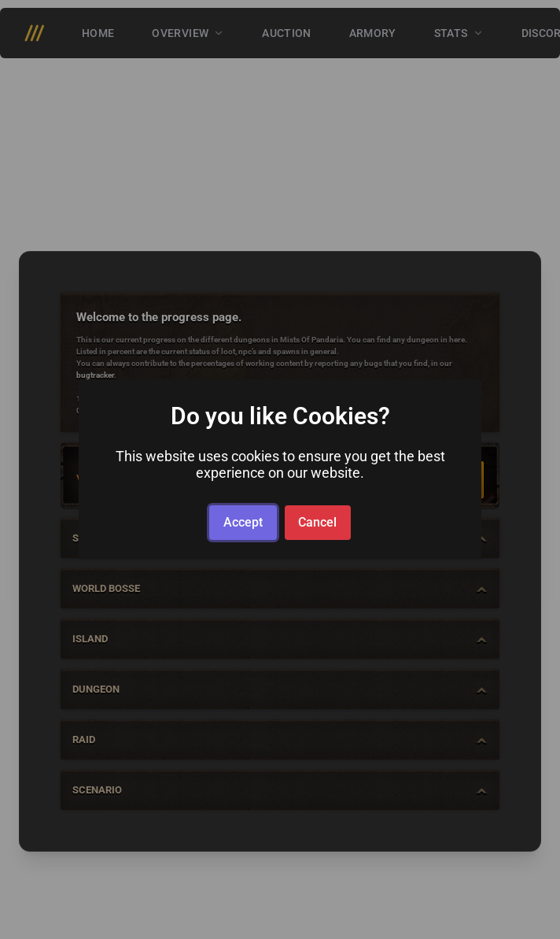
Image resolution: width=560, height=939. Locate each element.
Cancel (317, 522)
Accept (243, 522)
